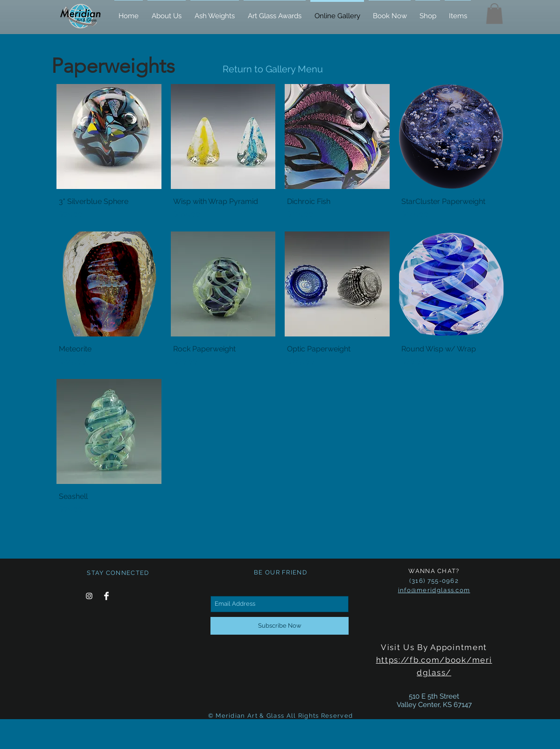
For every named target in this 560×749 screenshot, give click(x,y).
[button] (494, 14)
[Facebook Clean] (106, 596)
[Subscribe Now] (280, 626)
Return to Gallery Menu (273, 69)
